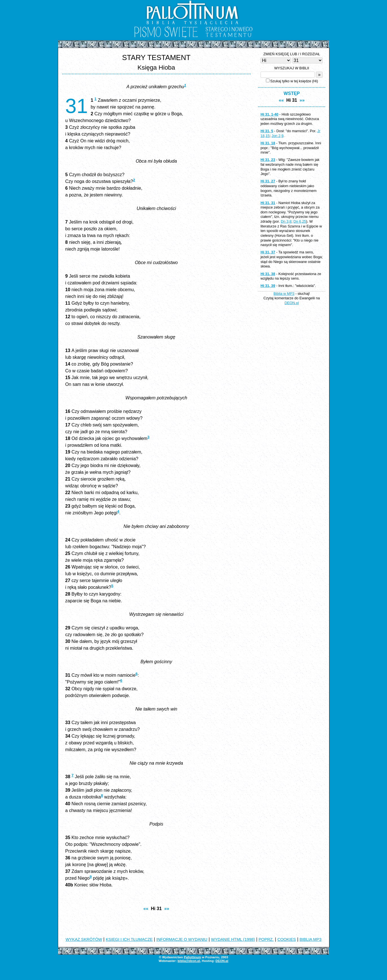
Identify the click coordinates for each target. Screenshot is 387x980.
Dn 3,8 (286, 221)
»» (167, 909)
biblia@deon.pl (189, 961)
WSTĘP (292, 93)
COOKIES (287, 939)
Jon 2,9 (277, 136)
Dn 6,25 (300, 221)
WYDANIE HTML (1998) (233, 939)
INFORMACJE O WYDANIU (182, 939)
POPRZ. (266, 939)
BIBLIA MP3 (311, 939)
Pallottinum (192, 957)
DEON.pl (292, 303)
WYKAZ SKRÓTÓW (84, 939)
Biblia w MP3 (284, 294)
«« (146, 909)
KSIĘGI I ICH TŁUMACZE (129, 939)
